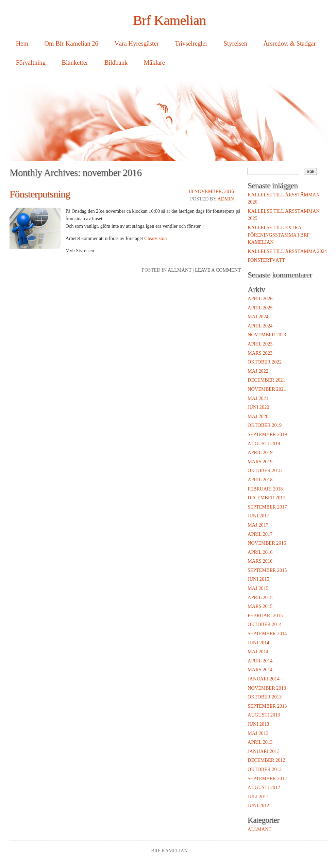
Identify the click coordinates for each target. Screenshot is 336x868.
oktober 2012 (265, 769)
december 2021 (266, 380)
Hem (22, 43)
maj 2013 (258, 733)
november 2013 (267, 688)
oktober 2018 (265, 470)
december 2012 (266, 760)
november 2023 (267, 335)
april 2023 (260, 344)
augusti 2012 (264, 787)
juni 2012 (258, 805)
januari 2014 (264, 679)
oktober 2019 (265, 425)
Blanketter (75, 62)
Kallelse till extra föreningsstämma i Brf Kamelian (279, 235)
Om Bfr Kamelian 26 (71, 43)
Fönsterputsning (40, 194)
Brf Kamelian (170, 20)
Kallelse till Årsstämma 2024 (287, 251)
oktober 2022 (265, 362)
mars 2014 (260, 670)
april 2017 (260, 534)
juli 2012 (258, 797)
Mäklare (154, 62)
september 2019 (267, 434)
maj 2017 (258, 525)
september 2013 (267, 706)
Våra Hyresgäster (136, 43)
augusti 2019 (264, 444)
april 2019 (260, 452)
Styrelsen (236, 43)
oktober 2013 (265, 697)
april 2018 (260, 480)
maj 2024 (258, 317)
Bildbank (116, 62)
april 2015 (260, 597)
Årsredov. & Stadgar (290, 43)
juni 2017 (258, 516)
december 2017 (266, 498)
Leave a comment (218, 270)
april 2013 (260, 742)
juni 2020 (258, 407)
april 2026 (260, 299)
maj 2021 (258, 398)
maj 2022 (258, 371)
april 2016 (260, 552)
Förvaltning (31, 62)
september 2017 (267, 507)
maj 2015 (258, 588)
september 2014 (267, 633)
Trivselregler (191, 43)
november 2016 (267, 543)
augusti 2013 (264, 715)
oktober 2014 (265, 624)
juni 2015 (258, 579)
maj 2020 (258, 416)
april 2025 (260, 308)
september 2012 (267, 778)
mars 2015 (260, 606)
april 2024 (260, 326)
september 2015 (267, 570)
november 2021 (267, 389)
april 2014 (260, 661)
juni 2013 (258, 724)
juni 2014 (258, 643)
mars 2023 (260, 353)
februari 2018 (265, 489)
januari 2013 (264, 751)
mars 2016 (260, 561)
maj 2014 (258, 652)
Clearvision (155, 238)
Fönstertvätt (266, 260)
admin (226, 199)
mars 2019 (260, 462)
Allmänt (180, 270)
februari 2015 (265, 615)
